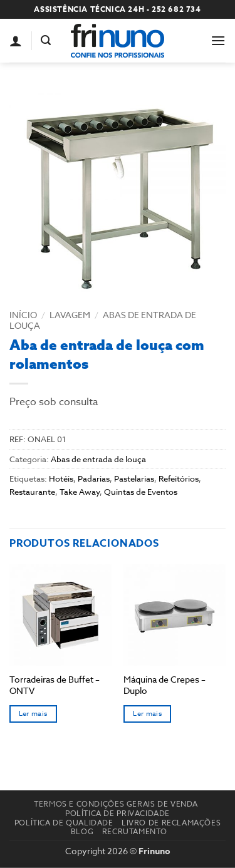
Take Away (80, 492)
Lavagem (70, 315)
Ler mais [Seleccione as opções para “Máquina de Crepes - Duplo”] (147, 714)
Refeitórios (179, 478)
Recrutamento (135, 831)
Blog (82, 831)
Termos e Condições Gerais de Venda (116, 804)
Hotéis (61, 478)
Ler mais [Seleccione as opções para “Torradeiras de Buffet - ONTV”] (33, 714)
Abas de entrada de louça (103, 320)
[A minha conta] (16, 41)
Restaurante (32, 492)
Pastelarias (134, 478)
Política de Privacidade (118, 813)
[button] (46, 40)
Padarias (94, 478)
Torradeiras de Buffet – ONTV (55, 685)
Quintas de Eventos (141, 492)
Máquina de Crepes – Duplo (164, 685)
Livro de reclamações (171, 823)
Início (23, 315)
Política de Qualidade (64, 823)
